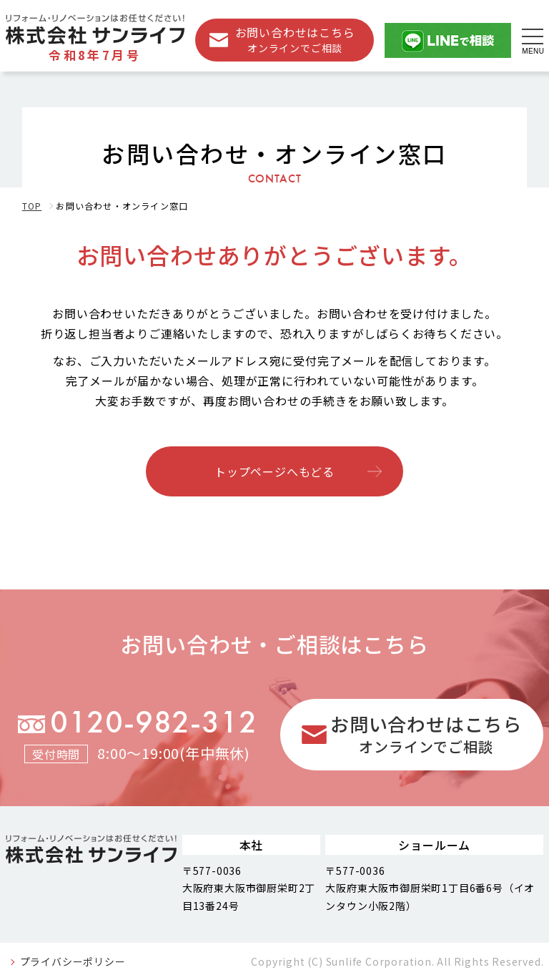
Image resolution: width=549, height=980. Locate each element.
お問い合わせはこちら (295, 40)
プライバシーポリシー (73, 961)
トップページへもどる (274, 471)
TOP (32, 206)
